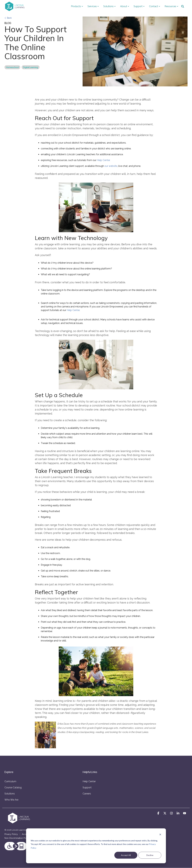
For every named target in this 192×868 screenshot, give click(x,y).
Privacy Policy (11, 834)
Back (8, 18)
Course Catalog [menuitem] (13, 787)
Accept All (126, 855)
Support (139, 6)
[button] (159, 813)
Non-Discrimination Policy (17, 838)
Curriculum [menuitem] (10, 781)
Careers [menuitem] (87, 794)
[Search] (183, 6)
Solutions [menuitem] (10, 794)
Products (77, 6)
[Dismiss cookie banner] (160, 835)
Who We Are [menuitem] (11, 800)
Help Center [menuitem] (89, 781)
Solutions (109, 6)
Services (93, 6)
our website (111, 166)
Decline (150, 855)
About (125, 6)
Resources (171, 6)
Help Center (73, 310)
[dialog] (96, 846)
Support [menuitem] (87, 787)
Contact (155, 6)
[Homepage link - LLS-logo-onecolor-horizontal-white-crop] (19, 823)
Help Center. (104, 160)
